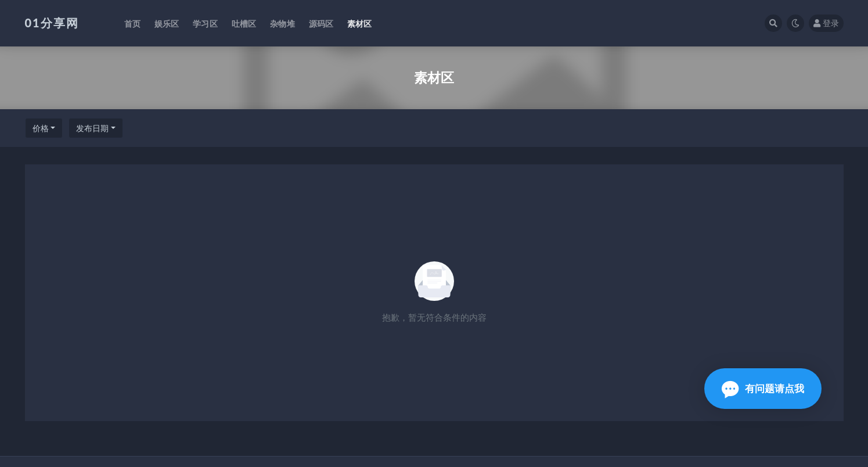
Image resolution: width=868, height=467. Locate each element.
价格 (41, 128)
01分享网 (52, 23)
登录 (826, 23)
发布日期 (92, 128)
